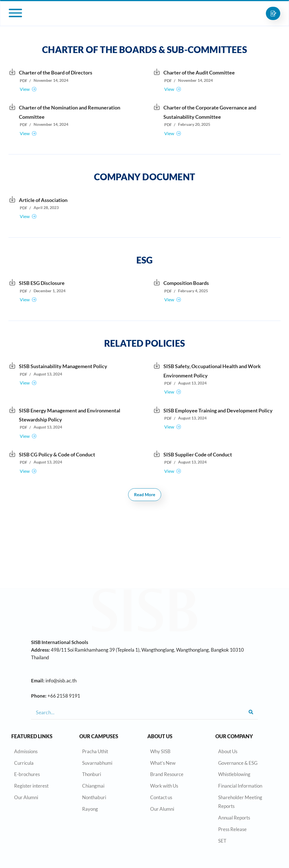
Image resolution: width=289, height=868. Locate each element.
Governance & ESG (238, 763)
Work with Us (164, 786)
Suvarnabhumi (97, 763)
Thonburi (92, 774)
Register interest (31, 786)
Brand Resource (167, 774)
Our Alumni (26, 797)
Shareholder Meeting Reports (240, 802)
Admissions (26, 751)
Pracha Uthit (95, 751)
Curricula (24, 763)
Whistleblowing (234, 774)
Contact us (161, 797)
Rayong (90, 809)
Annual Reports (234, 818)
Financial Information (240, 786)
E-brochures (27, 774)
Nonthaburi (94, 797)
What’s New (163, 763)
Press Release (232, 829)
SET (222, 841)
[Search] (251, 712)
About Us (228, 751)
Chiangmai (93, 786)
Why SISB (160, 751)
